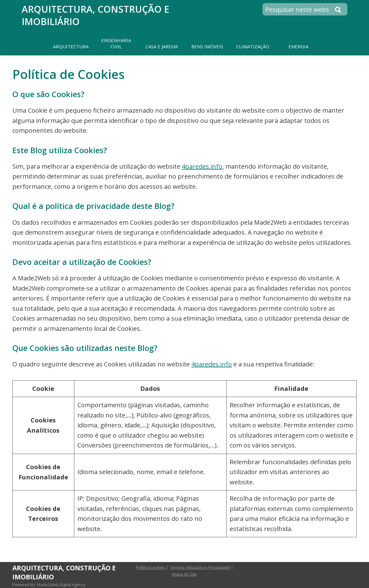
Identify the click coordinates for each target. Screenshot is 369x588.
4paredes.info (202, 166)
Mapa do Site (184, 574)
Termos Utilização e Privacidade (200, 567)
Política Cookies (151, 567)
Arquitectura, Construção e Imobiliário (96, 15)
